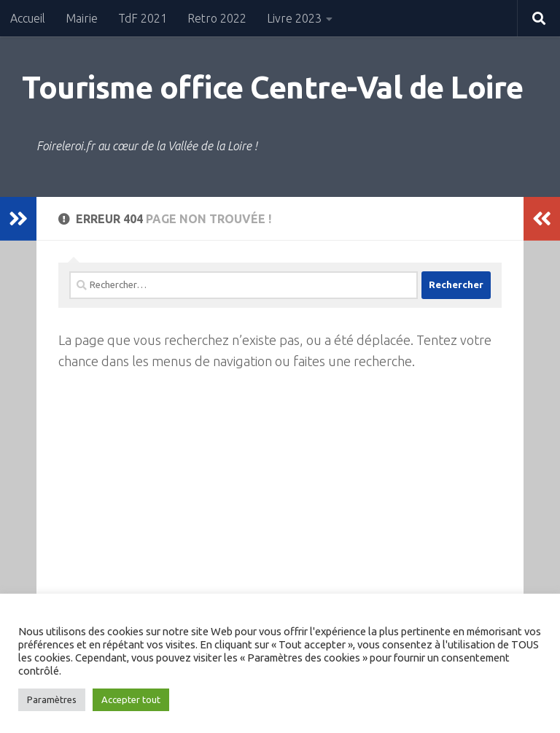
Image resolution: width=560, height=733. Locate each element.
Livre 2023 (294, 18)
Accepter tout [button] (131, 699)
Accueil (28, 18)
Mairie (82, 18)
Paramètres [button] (52, 699)
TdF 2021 (143, 18)
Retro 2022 (217, 18)
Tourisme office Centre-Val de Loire (273, 87)
